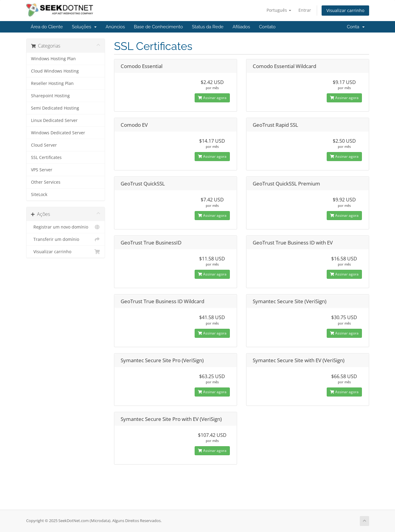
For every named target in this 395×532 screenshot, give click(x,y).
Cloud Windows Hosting (55, 71)
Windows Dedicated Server (58, 133)
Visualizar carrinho (345, 10)
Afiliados (241, 27)
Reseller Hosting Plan (52, 83)
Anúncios (115, 27)
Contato (267, 27)
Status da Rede (208, 27)
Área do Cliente (47, 27)
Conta (356, 27)
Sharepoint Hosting (50, 96)
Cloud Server (44, 145)
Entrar (305, 10)
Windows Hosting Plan (53, 59)
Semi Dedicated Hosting (55, 108)
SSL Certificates (46, 157)
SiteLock (39, 194)
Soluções (84, 27)
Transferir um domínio (66, 239)
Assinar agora (212, 98)
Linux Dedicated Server (54, 120)
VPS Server (42, 170)
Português (279, 10)
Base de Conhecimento (158, 27)
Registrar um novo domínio (66, 227)
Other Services (46, 182)
